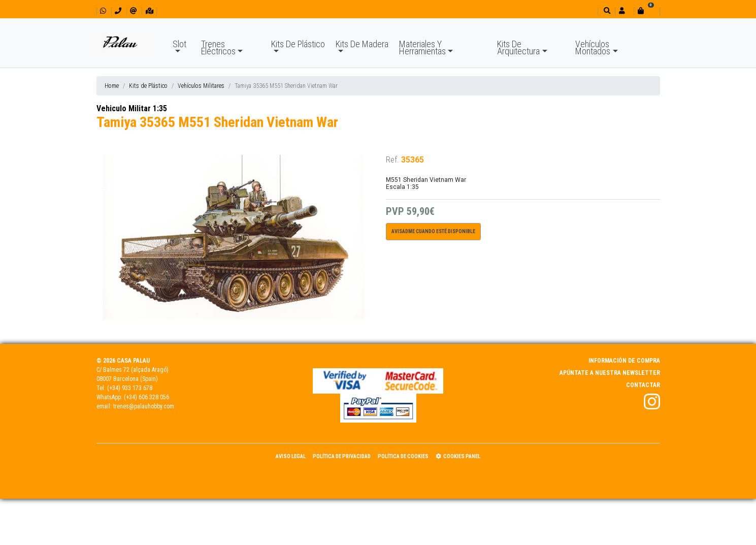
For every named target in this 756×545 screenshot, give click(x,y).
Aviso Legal (291, 456)
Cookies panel (458, 456)
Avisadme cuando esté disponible (433, 231)
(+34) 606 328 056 (146, 397)
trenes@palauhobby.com (144, 406)
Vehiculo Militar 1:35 (132, 108)
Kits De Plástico (298, 44)
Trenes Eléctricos (218, 47)
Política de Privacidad (342, 456)
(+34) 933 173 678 (130, 388)
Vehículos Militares (201, 86)
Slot (179, 44)
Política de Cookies (403, 456)
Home (112, 86)
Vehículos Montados (593, 47)
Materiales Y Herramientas (422, 47)
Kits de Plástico (148, 86)
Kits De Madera (362, 44)
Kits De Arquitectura (518, 47)
